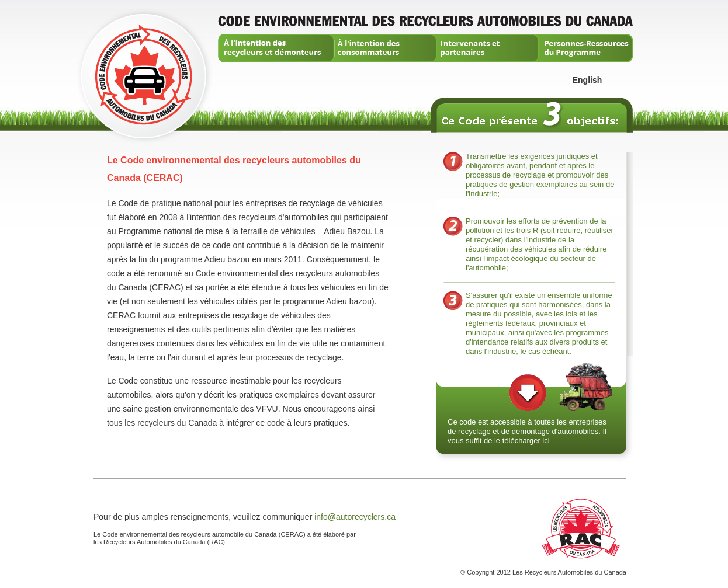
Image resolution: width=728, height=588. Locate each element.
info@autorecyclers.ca (355, 517)
